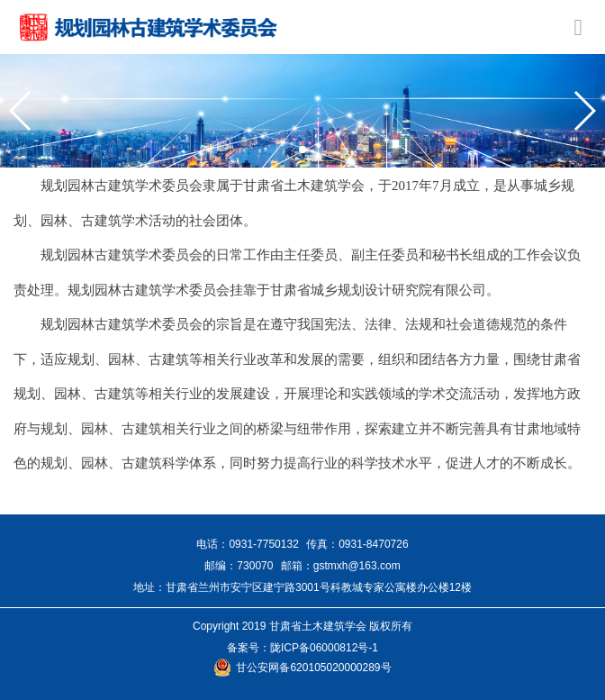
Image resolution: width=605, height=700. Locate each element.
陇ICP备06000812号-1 (324, 648)
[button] (21, 111)
